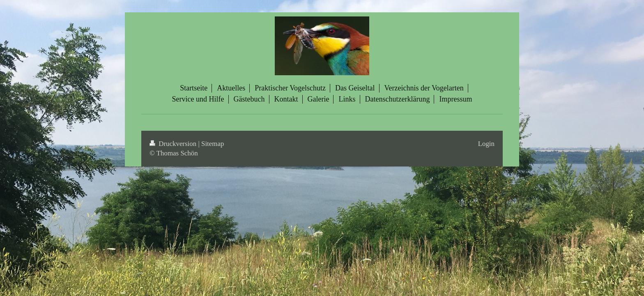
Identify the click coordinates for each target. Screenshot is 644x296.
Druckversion (174, 144)
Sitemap (213, 144)
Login (486, 144)
